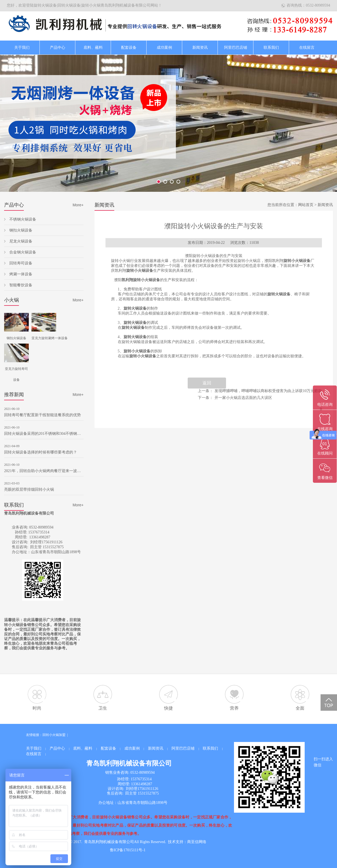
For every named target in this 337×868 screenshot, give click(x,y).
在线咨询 (325, 429)
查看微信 (325, 478)
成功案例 (164, 48)
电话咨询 (325, 405)
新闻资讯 (200, 48)
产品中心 (58, 48)
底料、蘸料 (93, 48)
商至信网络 (197, 842)
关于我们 (22, 48)
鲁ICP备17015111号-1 (128, 850)
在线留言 (307, 48)
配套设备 (129, 48)
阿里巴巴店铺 (236, 48)
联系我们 (271, 48)
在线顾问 (325, 453)
